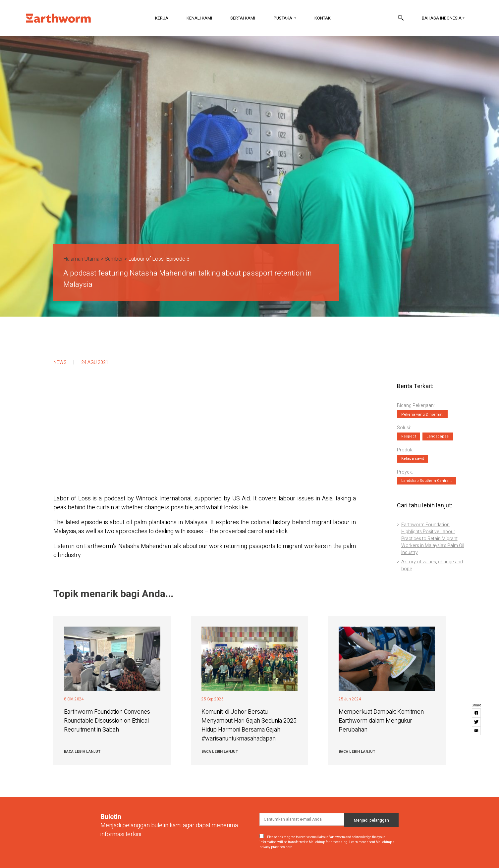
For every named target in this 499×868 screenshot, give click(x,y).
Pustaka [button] (283, 18)
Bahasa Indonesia (442, 18)
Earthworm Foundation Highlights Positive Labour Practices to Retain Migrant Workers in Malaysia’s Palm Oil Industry (433, 539)
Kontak (323, 18)
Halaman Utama (81, 259)
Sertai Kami (243, 18)
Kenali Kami (199, 18)
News (60, 362)
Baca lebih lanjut (82, 752)
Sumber (114, 259)
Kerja (162, 18)
